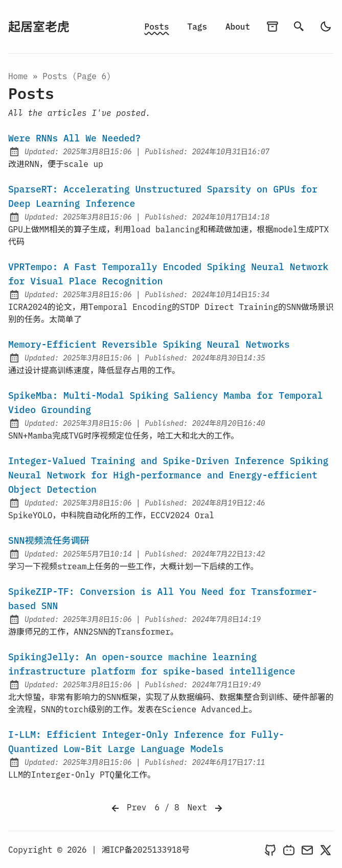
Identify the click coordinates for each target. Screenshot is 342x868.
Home (18, 76)
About (238, 27)
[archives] (272, 27)
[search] (299, 27)
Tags (197, 27)
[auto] (326, 27)
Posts (157, 27)
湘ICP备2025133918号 (145, 850)
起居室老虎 (39, 27)
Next (206, 808)
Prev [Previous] (128, 808)
